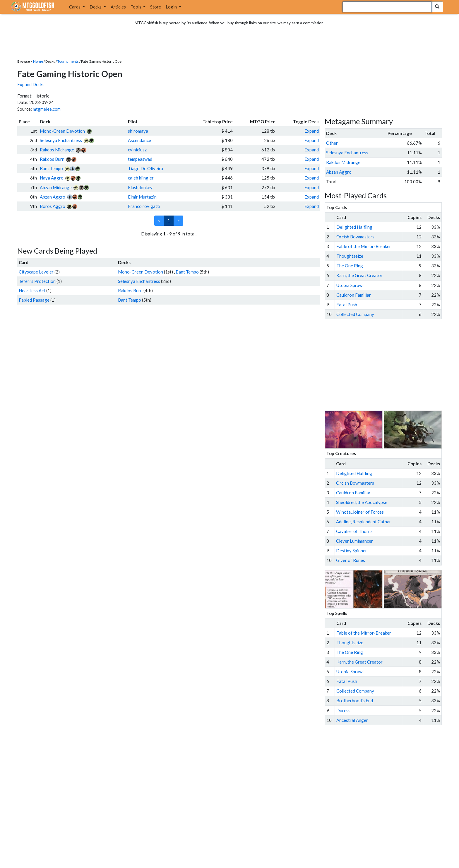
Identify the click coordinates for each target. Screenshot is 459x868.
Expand (312, 131)
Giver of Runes (351, 560)
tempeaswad (140, 159)
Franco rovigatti (144, 206)
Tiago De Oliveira (145, 168)
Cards (75, 7)
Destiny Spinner (352, 551)
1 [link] (169, 221)
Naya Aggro (52, 178)
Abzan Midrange (56, 187)
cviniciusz (137, 150)
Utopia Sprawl (350, 285)
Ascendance (139, 140)
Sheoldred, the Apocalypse (362, 502)
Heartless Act (32, 291)
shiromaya (138, 131)
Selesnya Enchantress (61, 140)
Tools (136, 7)
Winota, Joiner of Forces (360, 512)
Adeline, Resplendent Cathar (364, 522)
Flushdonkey (140, 187)
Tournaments (68, 61)
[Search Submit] (437, 7)
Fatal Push (347, 305)
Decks (96, 7)
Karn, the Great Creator (359, 275)
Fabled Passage (34, 300)
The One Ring (350, 266)
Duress (343, 710)
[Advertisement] (388, 365)
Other (332, 143)
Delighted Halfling (354, 227)
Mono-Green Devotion (62, 131)
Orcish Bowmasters (355, 237)
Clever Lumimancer (354, 541)
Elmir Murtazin (142, 197)
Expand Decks (31, 84)
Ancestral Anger (352, 720)
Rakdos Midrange (57, 150)
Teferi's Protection (37, 281)
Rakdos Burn (52, 159)
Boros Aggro (53, 206)
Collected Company (355, 314)
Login (172, 7)
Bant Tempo (51, 168)
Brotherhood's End (355, 700)
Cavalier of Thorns (354, 531)
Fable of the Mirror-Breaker (364, 246)
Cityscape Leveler (36, 272)
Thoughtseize (350, 256)
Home (38, 61)
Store (156, 7)
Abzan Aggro (53, 197)
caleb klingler (141, 178)
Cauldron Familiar (354, 295)
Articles (118, 7)
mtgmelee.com (47, 109)
